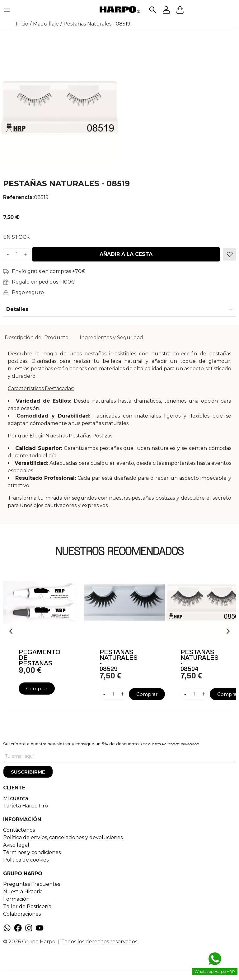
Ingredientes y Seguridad (111, 337)
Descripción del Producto (37, 337)
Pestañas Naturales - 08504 (199, 660)
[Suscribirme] (28, 772)
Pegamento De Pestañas (40, 658)
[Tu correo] (119, 756)
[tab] (37, 338)
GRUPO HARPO (23, 874)
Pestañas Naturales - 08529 (119, 660)
